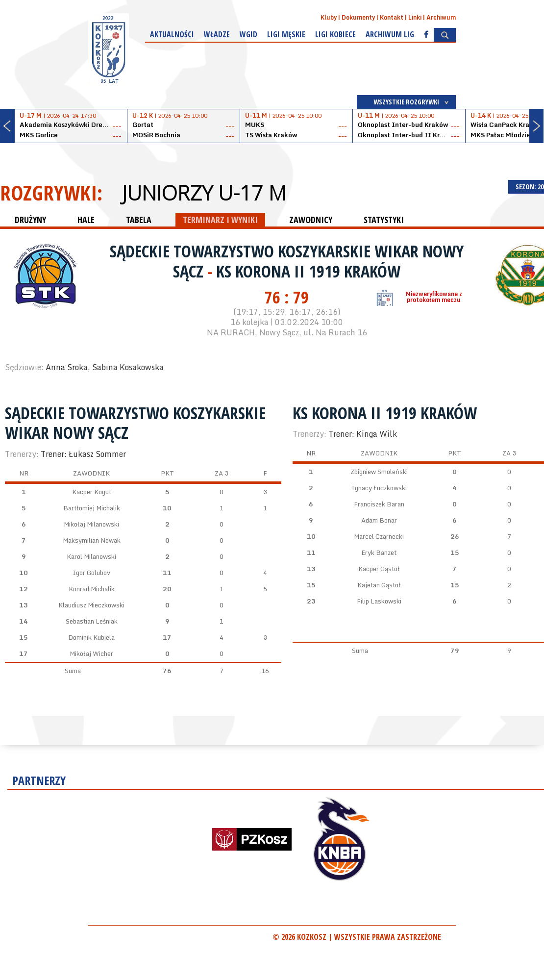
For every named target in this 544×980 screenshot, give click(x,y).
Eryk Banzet (379, 553)
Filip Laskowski (379, 601)
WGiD (248, 34)
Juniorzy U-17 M (204, 193)
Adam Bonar (379, 520)
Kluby (329, 17)
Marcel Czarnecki (379, 536)
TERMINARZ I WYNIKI (220, 220)
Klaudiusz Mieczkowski (91, 605)
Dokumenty (358, 17)
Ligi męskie (286, 34)
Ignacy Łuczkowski (379, 488)
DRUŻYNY (30, 220)
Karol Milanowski (91, 556)
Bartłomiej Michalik (92, 508)
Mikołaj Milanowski (91, 524)
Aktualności (172, 34)
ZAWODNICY (311, 220)
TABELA (139, 220)
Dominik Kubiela (91, 637)
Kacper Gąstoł (379, 569)
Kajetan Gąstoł (379, 585)
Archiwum (441, 17)
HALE (86, 220)
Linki (415, 17)
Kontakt (392, 17)
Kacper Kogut (92, 492)
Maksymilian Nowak (92, 540)
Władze (217, 34)
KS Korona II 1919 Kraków (308, 271)
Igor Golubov (91, 573)
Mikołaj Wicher (91, 653)
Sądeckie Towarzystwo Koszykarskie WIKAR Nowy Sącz (135, 423)
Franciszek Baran (379, 504)
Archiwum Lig (390, 34)
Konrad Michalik (92, 589)
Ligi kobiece (335, 34)
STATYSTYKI (384, 220)
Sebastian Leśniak (92, 621)
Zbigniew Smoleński (379, 472)
